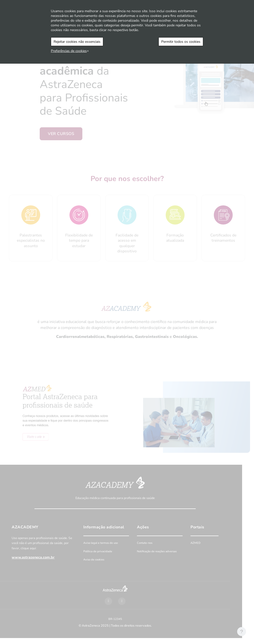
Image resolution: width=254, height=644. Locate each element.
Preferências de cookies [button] (69, 51)
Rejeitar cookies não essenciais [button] (77, 42)
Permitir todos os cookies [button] (181, 42)
